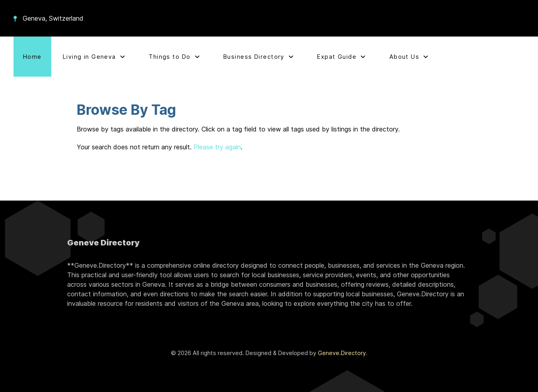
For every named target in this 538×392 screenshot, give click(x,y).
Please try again (217, 147)
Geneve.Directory (342, 353)
